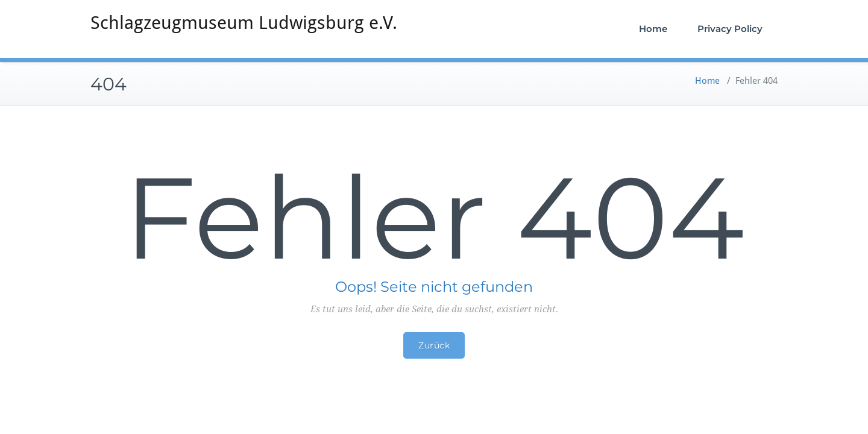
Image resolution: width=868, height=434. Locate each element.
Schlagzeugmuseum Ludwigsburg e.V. (244, 23)
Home (653, 29)
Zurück (434, 345)
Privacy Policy (730, 29)
